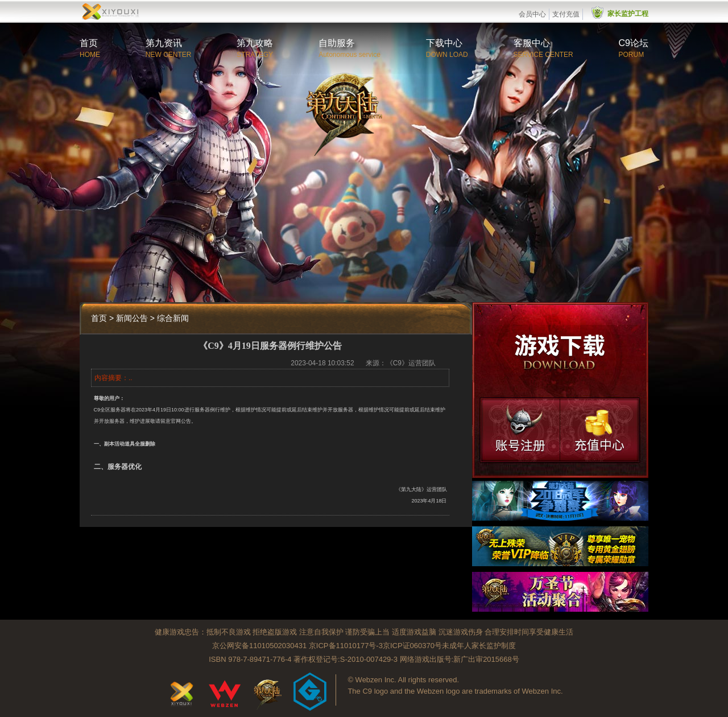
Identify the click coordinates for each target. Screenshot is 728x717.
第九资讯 (164, 43)
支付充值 (566, 14)
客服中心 (532, 43)
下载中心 (444, 43)
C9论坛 (634, 43)
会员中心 (532, 14)
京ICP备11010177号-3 (346, 646)
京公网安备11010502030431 (259, 646)
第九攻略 (255, 43)
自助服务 (337, 43)
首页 (89, 43)
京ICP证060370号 (412, 646)
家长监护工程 (628, 14)
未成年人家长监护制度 (479, 646)
